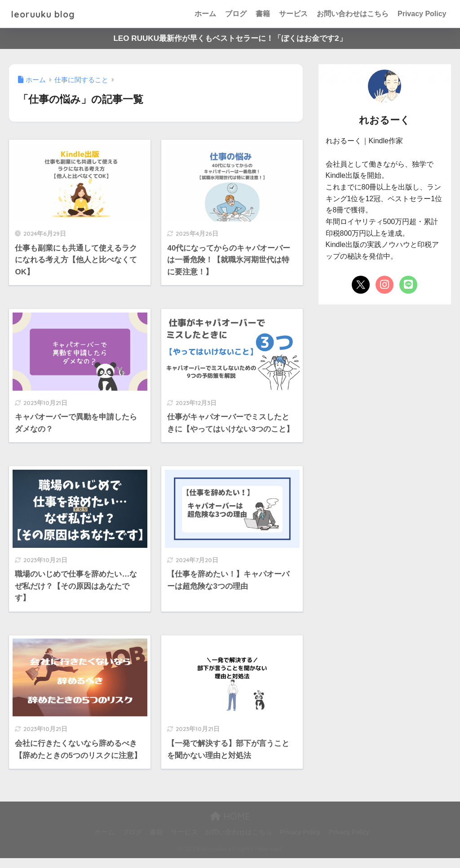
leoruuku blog (49, 14)
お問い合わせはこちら (353, 14)
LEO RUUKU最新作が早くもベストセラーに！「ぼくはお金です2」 (230, 38)
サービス (293, 14)
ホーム (205, 14)
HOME (230, 826)
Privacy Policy (422, 14)
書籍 (263, 14)
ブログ (236, 14)
